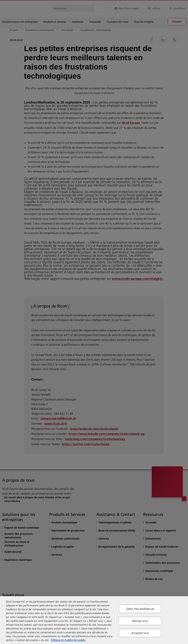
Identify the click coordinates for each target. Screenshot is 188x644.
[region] (94, 620)
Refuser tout (140, 621)
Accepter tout (140, 633)
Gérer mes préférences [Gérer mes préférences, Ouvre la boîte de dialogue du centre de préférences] (140, 609)
